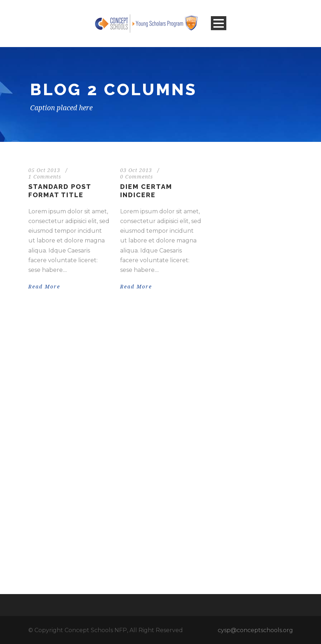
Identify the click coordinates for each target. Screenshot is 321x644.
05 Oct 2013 (44, 170)
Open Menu (219, 23)
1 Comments (45, 177)
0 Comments (137, 177)
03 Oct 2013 (136, 170)
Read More (44, 287)
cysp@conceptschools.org (255, 630)
